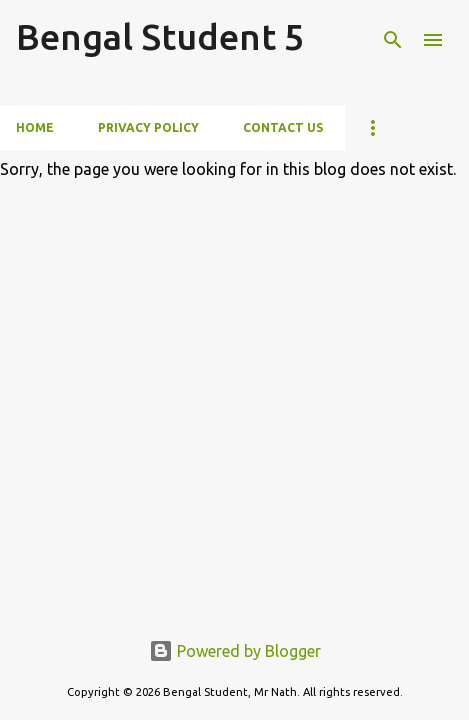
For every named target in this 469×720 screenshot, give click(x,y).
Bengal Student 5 (160, 36)
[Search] (393, 40)
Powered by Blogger (235, 651)
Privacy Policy (148, 127)
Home (35, 127)
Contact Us (283, 127)
